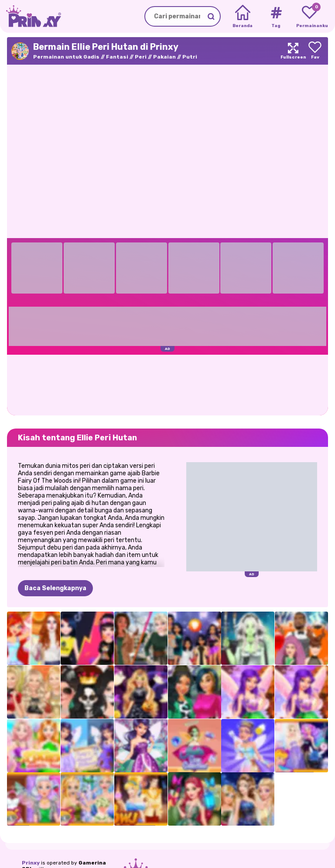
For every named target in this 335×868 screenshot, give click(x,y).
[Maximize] (293, 51)
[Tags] (276, 17)
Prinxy (31, 863)
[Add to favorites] (315, 51)
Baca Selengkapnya (55, 588)
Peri (141, 57)
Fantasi (117, 57)
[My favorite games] (309, 17)
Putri (190, 57)
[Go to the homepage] (31, 16)
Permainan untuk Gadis (66, 57)
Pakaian (164, 57)
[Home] (243, 17)
